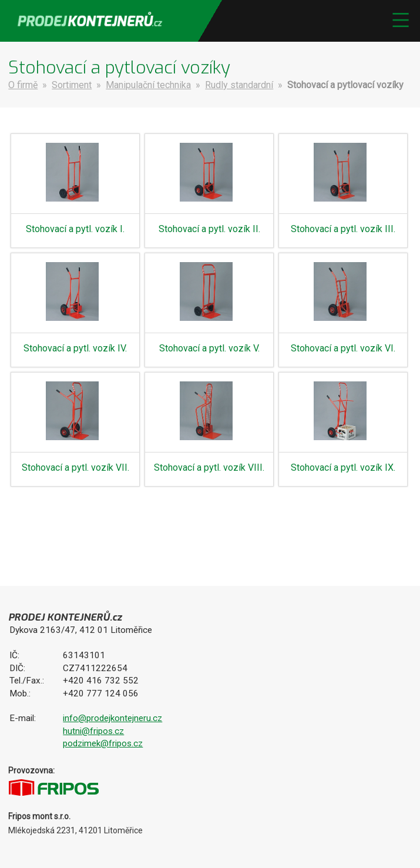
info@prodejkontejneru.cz (112, 718)
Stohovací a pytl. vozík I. (75, 229)
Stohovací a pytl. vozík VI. (343, 348)
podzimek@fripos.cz (103, 743)
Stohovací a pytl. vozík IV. (75, 348)
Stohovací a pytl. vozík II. (209, 229)
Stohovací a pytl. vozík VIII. (209, 467)
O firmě (23, 85)
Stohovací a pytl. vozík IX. (343, 467)
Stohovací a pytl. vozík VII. (75, 467)
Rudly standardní (239, 85)
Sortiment (72, 85)
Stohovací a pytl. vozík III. (343, 229)
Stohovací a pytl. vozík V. (209, 348)
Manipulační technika (148, 85)
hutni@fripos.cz (93, 731)
